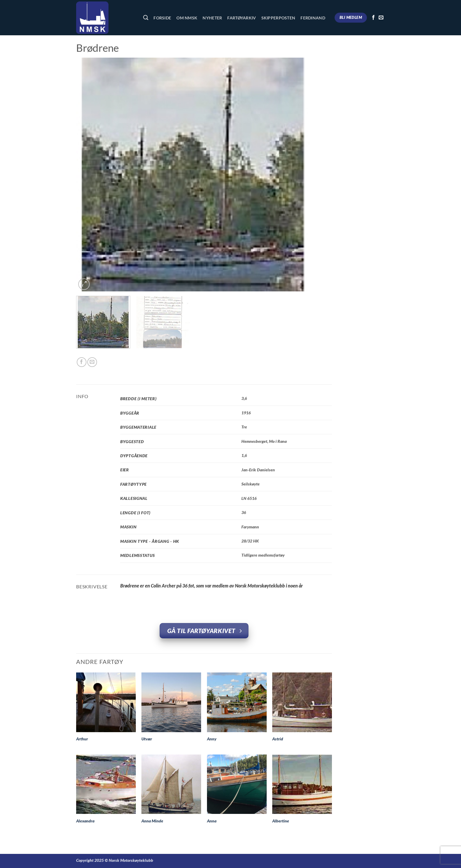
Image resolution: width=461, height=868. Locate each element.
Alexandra (85, 821)
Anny (212, 739)
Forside (162, 18)
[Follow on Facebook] (373, 18)
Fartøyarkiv (242, 18)
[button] (84, 284)
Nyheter (212, 18)
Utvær (147, 739)
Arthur (82, 739)
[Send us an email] (381, 18)
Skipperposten (278, 18)
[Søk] (146, 18)
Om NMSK (187, 18)
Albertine (281, 821)
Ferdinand (313, 18)
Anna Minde (152, 821)
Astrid (278, 739)
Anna (212, 821)
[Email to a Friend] (92, 362)
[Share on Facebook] (82, 362)
